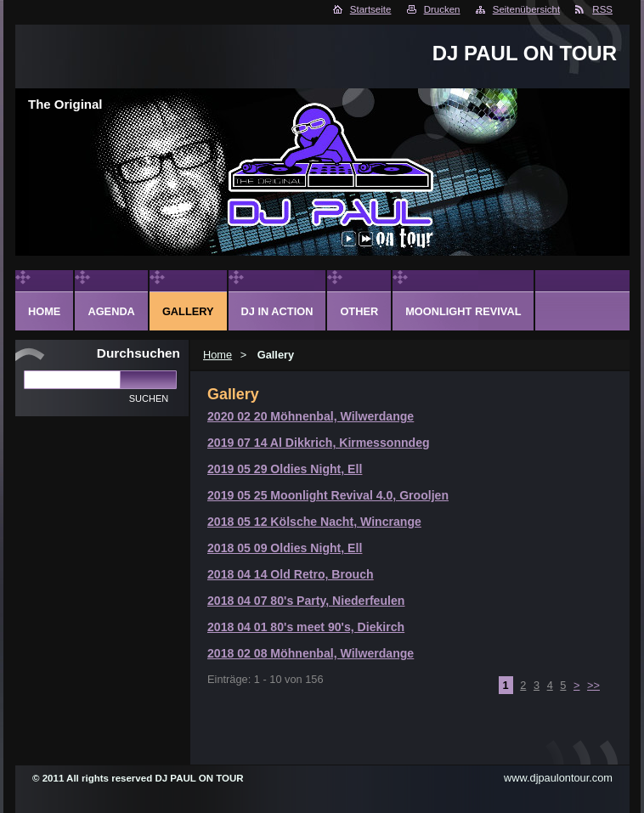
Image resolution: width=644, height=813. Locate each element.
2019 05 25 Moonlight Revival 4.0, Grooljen (328, 495)
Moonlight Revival (463, 311)
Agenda (111, 311)
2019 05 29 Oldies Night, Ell (285, 469)
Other (359, 311)
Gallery (188, 311)
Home (217, 355)
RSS (602, 9)
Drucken (442, 9)
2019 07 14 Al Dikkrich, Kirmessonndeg (319, 443)
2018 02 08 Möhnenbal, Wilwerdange (311, 653)
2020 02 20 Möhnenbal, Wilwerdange (311, 416)
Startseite (371, 9)
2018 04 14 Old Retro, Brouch (291, 574)
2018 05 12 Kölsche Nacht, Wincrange (314, 522)
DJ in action (277, 311)
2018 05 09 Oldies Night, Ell (285, 548)
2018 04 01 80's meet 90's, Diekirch (306, 627)
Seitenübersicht (526, 9)
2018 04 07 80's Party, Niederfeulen (306, 601)
